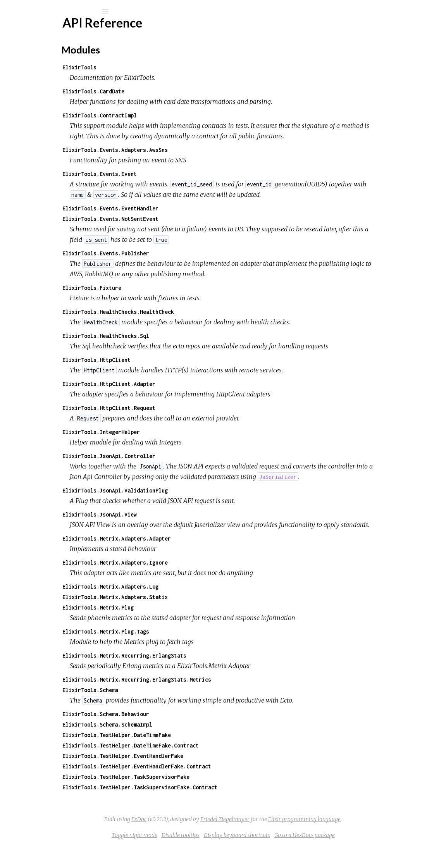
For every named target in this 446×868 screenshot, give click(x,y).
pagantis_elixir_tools (63, 32)
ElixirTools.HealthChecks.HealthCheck (195, 312)
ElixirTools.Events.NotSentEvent (188, 219)
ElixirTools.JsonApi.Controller (186, 456)
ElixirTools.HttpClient (174, 360)
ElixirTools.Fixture (169, 288)
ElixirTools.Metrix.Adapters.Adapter (194, 559)
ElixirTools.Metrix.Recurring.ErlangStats (201, 676)
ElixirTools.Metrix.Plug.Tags (183, 652)
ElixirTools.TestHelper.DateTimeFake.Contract (208, 766)
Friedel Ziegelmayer (283, 840)
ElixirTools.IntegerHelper (178, 432)
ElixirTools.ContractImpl (177, 115)
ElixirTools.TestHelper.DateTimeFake (194, 756)
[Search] (58, 11)
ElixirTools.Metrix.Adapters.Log (188, 607)
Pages (28, 60)
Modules (32, 71)
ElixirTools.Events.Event (177, 174)
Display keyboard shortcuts (295, 856)
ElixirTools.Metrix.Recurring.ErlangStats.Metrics (214, 700)
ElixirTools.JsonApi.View (177, 525)
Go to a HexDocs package (363, 856)
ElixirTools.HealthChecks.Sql (183, 336)
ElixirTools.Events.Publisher (183, 253)
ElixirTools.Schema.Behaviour (183, 735)
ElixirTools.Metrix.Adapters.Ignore (192, 583)
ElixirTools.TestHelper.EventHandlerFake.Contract (214, 787)
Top (34, 106)
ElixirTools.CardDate (170, 91)
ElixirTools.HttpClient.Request (186, 408)
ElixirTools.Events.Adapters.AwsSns (192, 150)
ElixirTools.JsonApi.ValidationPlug (192, 501)
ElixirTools (157, 67)
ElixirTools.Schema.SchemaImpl (184, 745)
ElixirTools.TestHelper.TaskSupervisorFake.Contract (217, 808)
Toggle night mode (193, 856)
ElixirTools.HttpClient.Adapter (186, 384)
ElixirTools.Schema (167, 711)
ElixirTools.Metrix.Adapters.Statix (192, 618)
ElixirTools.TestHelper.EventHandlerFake (200, 777)
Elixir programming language (362, 840)
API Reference (44, 93)
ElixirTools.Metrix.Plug (175, 628)
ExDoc (197, 840)
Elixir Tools (38, 127)
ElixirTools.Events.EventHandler (188, 208)
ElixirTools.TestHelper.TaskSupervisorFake (203, 798)
